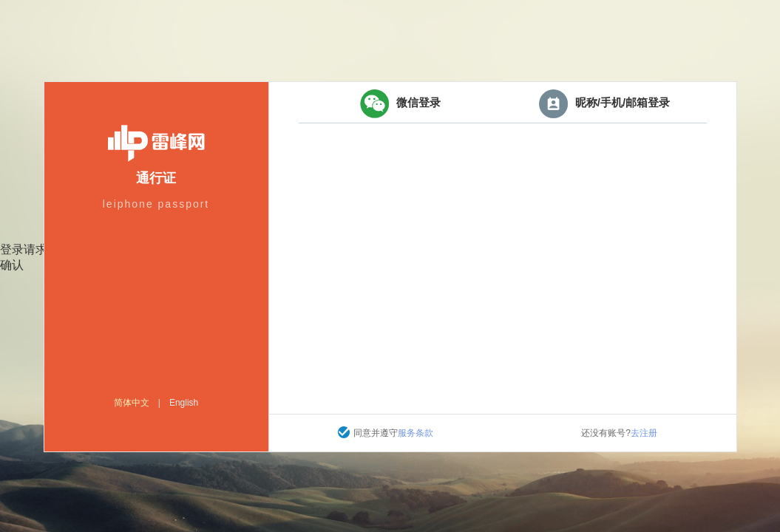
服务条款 (416, 433)
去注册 (644, 433)
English (184, 403)
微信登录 (400, 104)
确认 (12, 265)
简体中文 (132, 403)
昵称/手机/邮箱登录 (604, 104)
